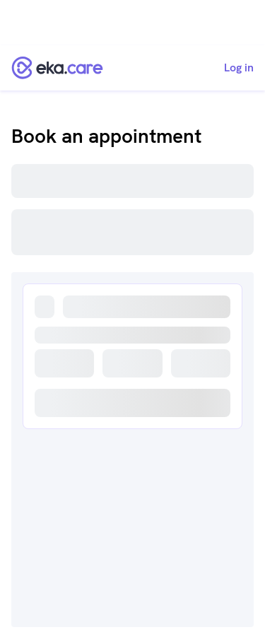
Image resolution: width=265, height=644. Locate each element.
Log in (239, 68)
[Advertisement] (132, 23)
